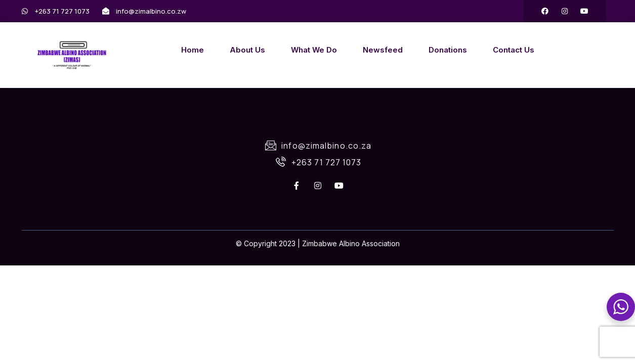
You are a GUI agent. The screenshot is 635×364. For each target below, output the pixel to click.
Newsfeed (383, 50)
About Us (247, 50)
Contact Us (514, 50)
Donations (448, 50)
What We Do (314, 50)
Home (193, 50)
